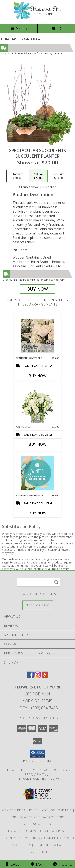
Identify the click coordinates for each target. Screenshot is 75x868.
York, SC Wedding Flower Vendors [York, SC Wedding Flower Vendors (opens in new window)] (37, 817)
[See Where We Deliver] (38, 605)
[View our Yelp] (45, 677)
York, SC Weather (37, 824)
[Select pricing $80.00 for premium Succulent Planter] (58, 176)
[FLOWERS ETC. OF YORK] (38, 18)
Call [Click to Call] (12, 864)
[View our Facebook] (30, 677)
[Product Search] (38, 582)
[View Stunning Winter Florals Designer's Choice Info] (37, 473)
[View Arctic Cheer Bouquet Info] (37, 404)
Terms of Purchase (49, 845)
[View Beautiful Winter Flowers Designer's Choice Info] (37, 336)
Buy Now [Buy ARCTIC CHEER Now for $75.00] (38, 444)
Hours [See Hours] (62, 864)
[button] (37, 754)
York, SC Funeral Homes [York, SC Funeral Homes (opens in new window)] (20, 810)
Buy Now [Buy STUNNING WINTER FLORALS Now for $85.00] (38, 513)
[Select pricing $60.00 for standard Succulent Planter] (17, 176)
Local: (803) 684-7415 (38, 708)
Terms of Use (38, 852)
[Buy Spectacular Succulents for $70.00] (38, 289)
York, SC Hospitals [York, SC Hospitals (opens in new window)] (57, 810)
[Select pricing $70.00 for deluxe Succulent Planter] (38, 176)
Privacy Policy (19, 845)
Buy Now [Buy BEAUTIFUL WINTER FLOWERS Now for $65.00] (38, 376)
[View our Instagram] (38, 677)
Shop (19, 28)
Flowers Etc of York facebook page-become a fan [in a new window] (37, 772)
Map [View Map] (38, 864)
